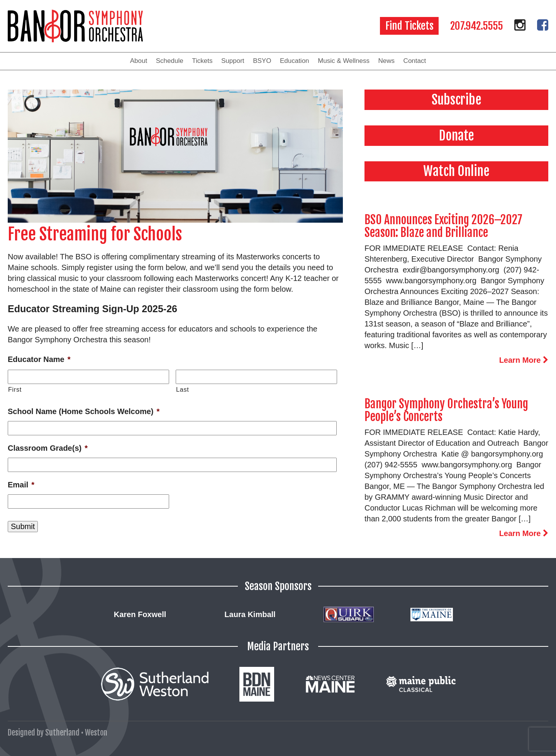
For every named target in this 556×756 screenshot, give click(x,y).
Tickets (202, 61)
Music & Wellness (344, 61)
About (139, 61)
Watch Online (456, 171)
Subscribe (457, 100)
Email (21, 485)
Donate (457, 135)
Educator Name (39, 359)
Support (233, 61)
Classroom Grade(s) (48, 448)
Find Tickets (409, 26)
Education (295, 61)
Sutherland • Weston (76, 733)
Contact (415, 61)
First (15, 389)
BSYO (262, 61)
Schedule (170, 61)
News (387, 61)
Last (182, 389)
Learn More (524, 360)
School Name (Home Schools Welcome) (84, 411)
